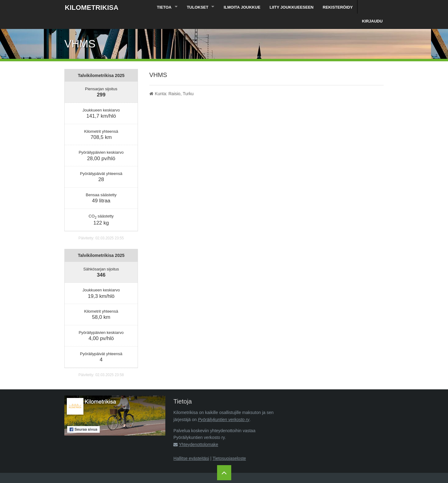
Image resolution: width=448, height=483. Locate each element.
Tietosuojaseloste (229, 445)
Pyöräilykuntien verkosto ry (224, 406)
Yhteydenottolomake (199, 431)
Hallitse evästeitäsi (191, 445)
